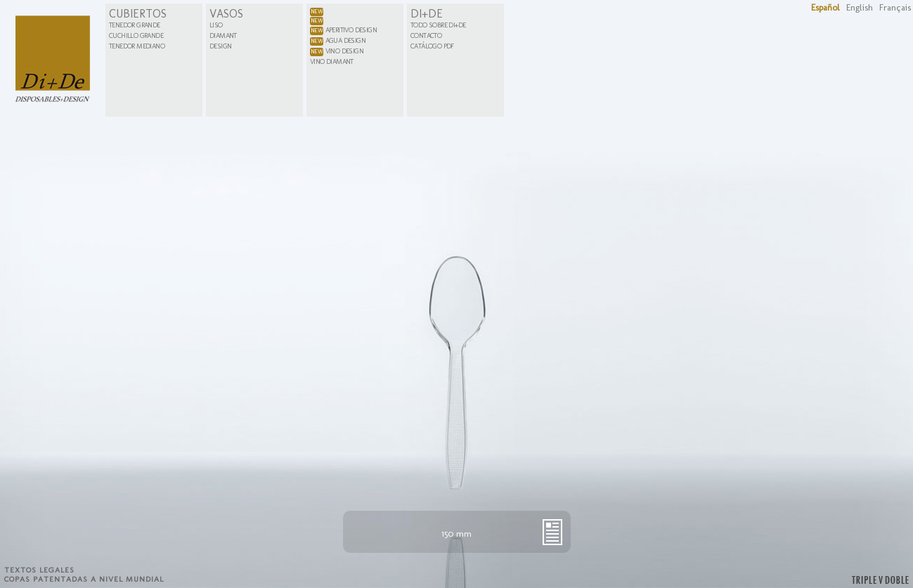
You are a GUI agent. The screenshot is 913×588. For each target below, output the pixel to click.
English (860, 7)
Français (895, 7)
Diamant (223, 36)
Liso (216, 25)
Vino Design (337, 51)
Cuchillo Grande (136, 36)
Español (825, 7)
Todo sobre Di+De (438, 25)
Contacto (426, 36)
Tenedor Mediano (137, 46)
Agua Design (338, 41)
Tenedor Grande (135, 25)
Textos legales (39, 570)
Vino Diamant (332, 62)
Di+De (427, 14)
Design (220, 46)
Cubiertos (138, 14)
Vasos (226, 14)
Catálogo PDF (432, 46)
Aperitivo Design (343, 30)
